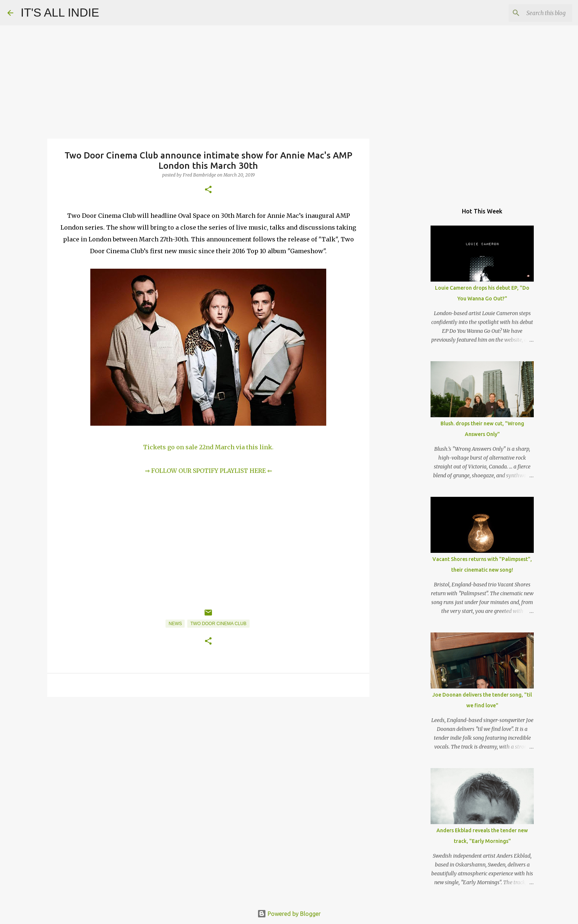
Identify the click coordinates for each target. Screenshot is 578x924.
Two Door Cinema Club (218, 624)
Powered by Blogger (289, 914)
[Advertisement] (208, 760)
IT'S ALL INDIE (60, 13)
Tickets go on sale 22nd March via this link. (208, 447)
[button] (208, 190)
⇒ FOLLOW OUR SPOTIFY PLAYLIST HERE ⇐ (208, 471)
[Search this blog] (533, 13)
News (175, 624)
